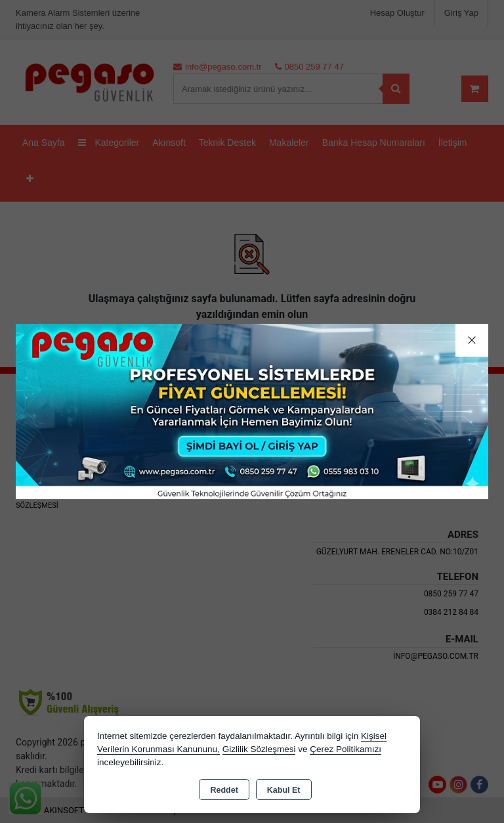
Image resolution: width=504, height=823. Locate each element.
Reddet (224, 790)
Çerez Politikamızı (346, 749)
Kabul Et (284, 790)
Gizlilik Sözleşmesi (259, 749)
